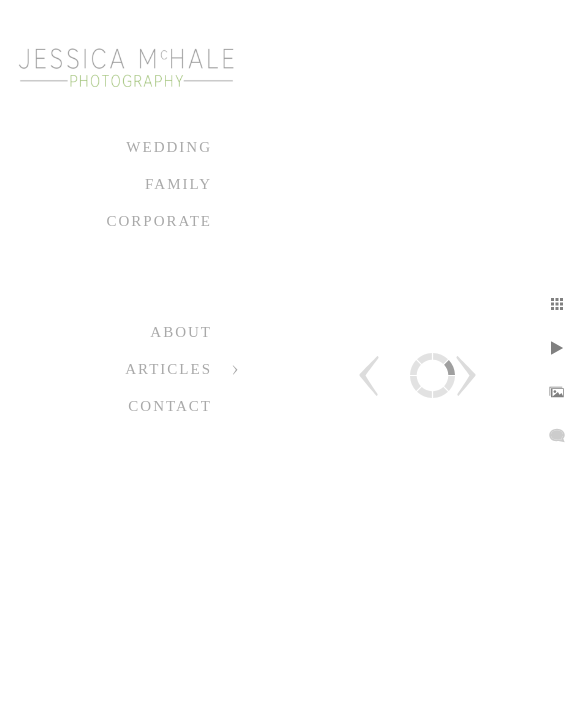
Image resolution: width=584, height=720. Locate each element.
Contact (170, 406)
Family (178, 184)
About (181, 332)
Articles (168, 369)
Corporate (159, 221)
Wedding (169, 147)
